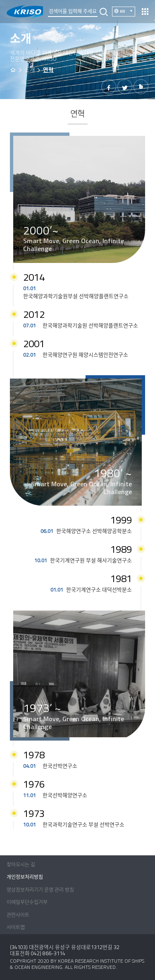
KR (128, 11)
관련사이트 (18, 915)
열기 (145, 12)
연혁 (48, 70)
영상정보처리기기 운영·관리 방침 (40, 890)
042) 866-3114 (48, 953)
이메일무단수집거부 (27, 902)
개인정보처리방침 (25, 877)
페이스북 (109, 87)
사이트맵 (16, 927)
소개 (30, 70)
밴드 (141, 87)
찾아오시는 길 (21, 865)
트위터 (125, 87)
